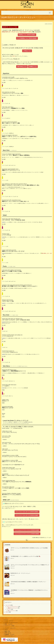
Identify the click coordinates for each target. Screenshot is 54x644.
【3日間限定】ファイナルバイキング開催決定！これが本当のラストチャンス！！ (29, 591)
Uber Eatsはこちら (22, 67)
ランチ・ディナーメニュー (12, 607)
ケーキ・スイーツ (9, 621)
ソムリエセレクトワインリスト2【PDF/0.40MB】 (27, 534)
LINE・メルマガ (8, 624)
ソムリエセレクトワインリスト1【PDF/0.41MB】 (27, 530)
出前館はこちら (33, 67)
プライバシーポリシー (10, 636)
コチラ (14, 56)
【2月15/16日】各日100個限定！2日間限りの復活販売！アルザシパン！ (28, 582)
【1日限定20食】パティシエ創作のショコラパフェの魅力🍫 (25, 556)
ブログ (7, 612)
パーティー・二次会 (9, 626)
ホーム (6, 619)
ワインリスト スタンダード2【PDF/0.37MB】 (27, 515)
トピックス (8, 605)
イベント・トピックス (10, 628)
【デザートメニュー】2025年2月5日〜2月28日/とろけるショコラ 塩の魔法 (29, 548)
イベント (9, 609)
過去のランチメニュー (13, 608)
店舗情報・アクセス (9, 634)
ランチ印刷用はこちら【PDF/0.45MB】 (27, 38)
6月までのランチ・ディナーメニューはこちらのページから (17, 32)
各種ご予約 (7, 631)
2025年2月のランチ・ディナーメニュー (20, 573)
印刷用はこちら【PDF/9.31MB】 (27, 35)
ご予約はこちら (27, 51)
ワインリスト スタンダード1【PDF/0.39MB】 (27, 512)
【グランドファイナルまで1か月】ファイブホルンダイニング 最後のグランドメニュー (30, 565)
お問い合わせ (8, 633)
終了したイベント (12, 611)
